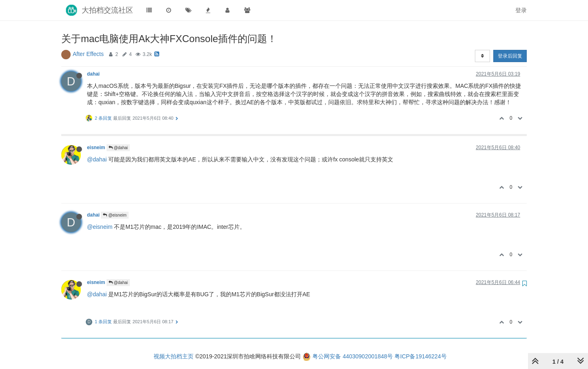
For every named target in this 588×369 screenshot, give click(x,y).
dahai (93, 74)
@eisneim (115, 215)
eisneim (96, 148)
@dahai (118, 148)
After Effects (88, 54)
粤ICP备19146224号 (421, 356)
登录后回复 (510, 56)
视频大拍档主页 (174, 356)
